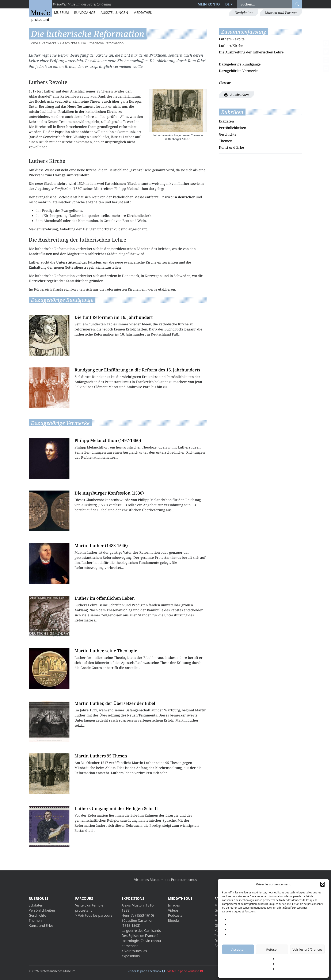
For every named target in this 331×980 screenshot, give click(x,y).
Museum (61, 13)
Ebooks (174, 920)
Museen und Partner (281, 13)
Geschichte (69, 43)
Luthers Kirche (231, 46)
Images (174, 905)
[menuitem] (228, 4)
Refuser (272, 949)
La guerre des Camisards (141, 931)
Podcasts (175, 915)
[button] (323, 884)
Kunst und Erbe (231, 147)
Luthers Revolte (232, 39)
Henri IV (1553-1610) (138, 915)
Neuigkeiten (244, 13)
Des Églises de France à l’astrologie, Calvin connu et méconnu (141, 941)
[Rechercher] (297, 4)
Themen (226, 141)
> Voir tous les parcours (94, 915)
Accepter (238, 949)
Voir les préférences (307, 949)
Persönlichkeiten (233, 128)
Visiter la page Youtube (185, 971)
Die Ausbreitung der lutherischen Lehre (251, 52)
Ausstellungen (114, 13)
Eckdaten (226, 121)
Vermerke (49, 43)
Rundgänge (85, 13)
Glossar (225, 83)
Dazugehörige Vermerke (239, 71)
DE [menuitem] (227, 4)
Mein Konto (209, 4)
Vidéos (173, 910)
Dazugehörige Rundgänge (240, 64)
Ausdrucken (237, 95)
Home (33, 43)
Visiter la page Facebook (146, 971)
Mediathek (143, 13)
